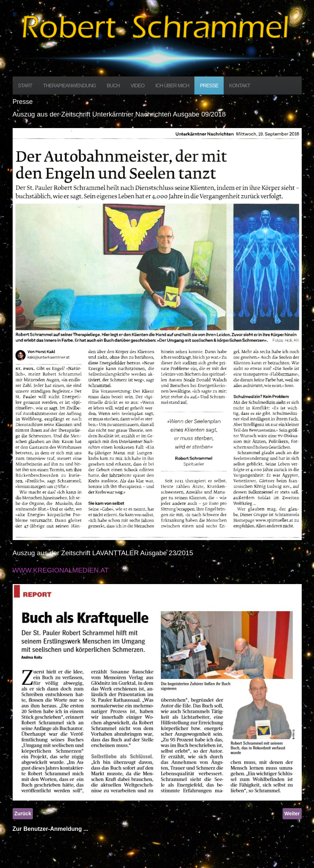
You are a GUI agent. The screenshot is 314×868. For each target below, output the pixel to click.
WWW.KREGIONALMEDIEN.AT (61, 570)
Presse (209, 86)
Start (25, 86)
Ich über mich (172, 86)
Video (137, 86)
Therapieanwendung (69, 86)
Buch (113, 86)
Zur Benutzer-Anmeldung (47, 829)
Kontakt (240, 86)
